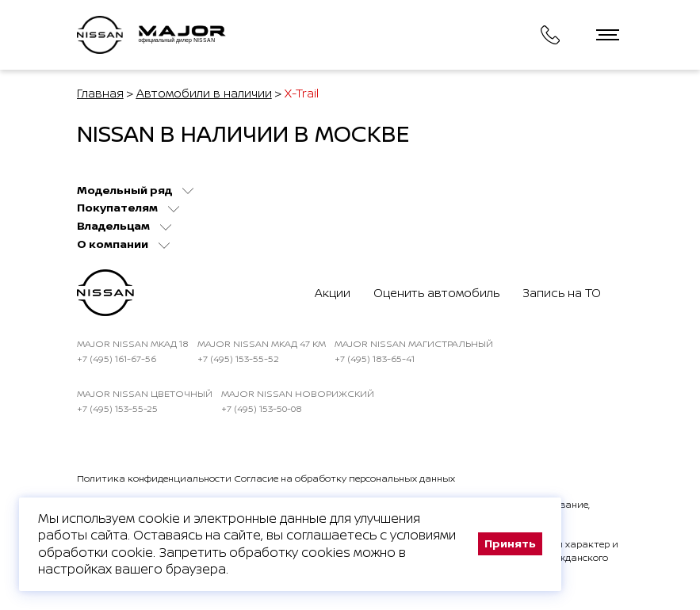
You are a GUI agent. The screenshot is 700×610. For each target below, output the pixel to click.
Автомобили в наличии (204, 93)
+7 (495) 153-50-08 (262, 408)
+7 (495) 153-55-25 (117, 408)
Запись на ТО (562, 293)
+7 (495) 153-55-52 (238, 358)
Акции (333, 293)
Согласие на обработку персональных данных (344, 478)
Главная (100, 93)
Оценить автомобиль (436, 293)
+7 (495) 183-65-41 (375, 358)
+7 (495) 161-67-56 (117, 358)
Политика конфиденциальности (154, 478)
